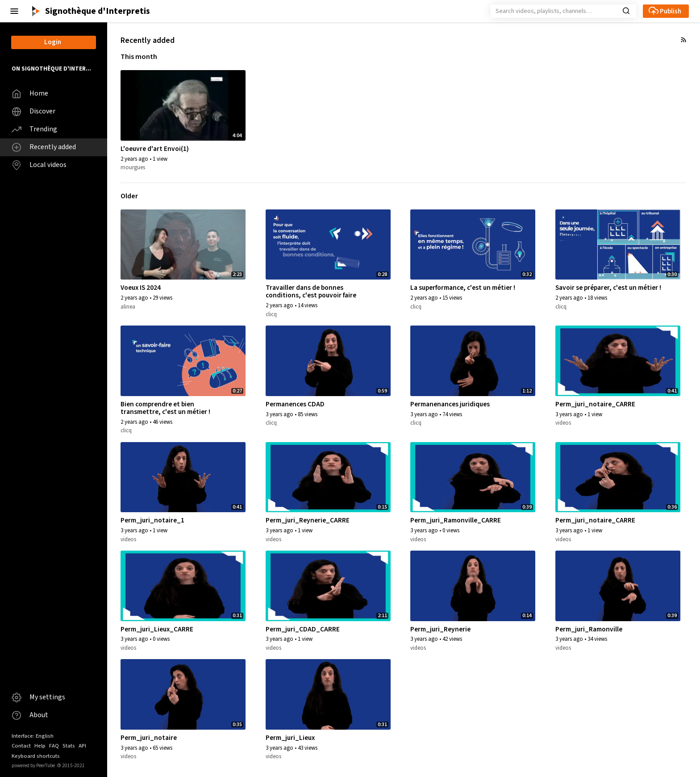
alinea (128, 307)
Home (30, 94)
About (30, 715)
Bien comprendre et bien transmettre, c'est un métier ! (165, 408)
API (82, 746)
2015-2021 (71, 766)
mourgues (133, 167)
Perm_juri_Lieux (290, 738)
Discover (33, 111)
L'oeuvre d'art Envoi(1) (155, 149)
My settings (38, 697)
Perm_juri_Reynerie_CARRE (308, 520)
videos (563, 423)
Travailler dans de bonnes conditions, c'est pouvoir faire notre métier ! (311, 295)
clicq (271, 314)
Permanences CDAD (295, 404)
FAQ (54, 746)
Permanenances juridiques (450, 404)
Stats (69, 746)
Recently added (44, 147)
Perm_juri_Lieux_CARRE (157, 629)
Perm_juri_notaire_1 (152, 520)
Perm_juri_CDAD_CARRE (303, 629)
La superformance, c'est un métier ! (463, 288)
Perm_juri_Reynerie (440, 629)
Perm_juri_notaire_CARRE (595, 404)
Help (40, 746)
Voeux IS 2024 (141, 288)
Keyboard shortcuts (36, 756)
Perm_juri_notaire (149, 738)
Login (53, 42)
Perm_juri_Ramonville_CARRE (456, 520)
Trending (34, 129)
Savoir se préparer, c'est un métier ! (608, 288)
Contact (21, 746)
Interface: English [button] (33, 736)
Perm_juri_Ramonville (589, 629)
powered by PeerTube (33, 766)
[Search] (552, 11)
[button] (14, 11)
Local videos (39, 165)
